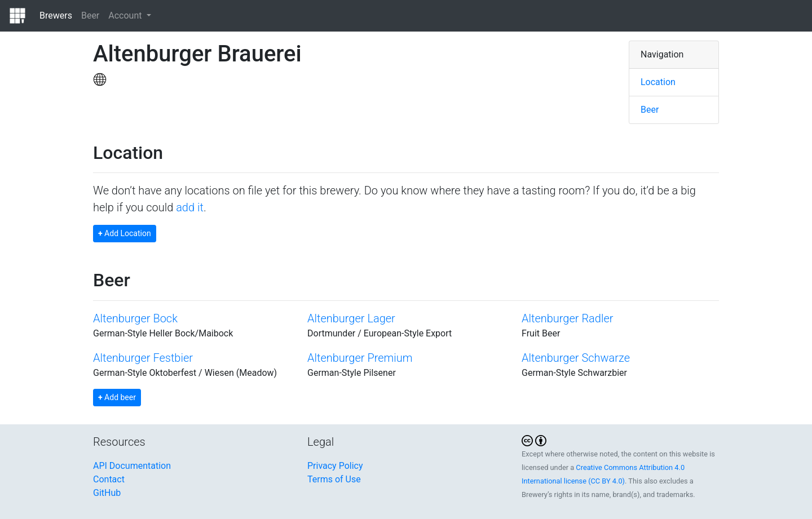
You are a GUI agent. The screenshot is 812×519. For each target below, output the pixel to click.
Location (658, 82)
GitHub (107, 493)
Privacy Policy (335, 466)
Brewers (56, 15)
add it (190, 207)
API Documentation (132, 466)
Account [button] (126, 15)
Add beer (117, 397)
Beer (90, 15)
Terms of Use (334, 479)
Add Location (125, 233)
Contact (109, 479)
